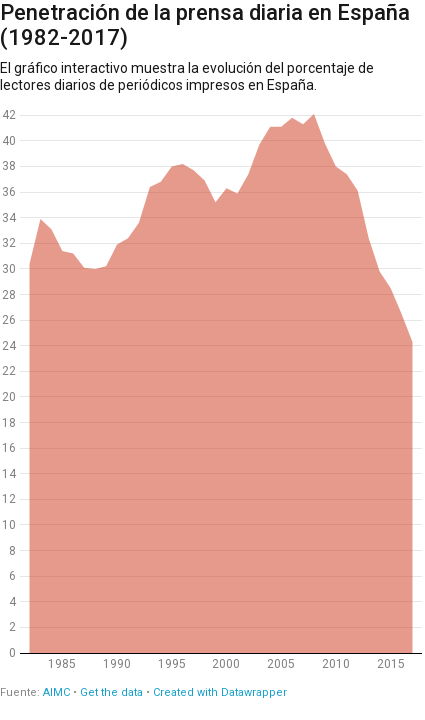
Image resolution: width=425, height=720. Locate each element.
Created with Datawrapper (220, 692)
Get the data (111, 692)
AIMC (56, 692)
